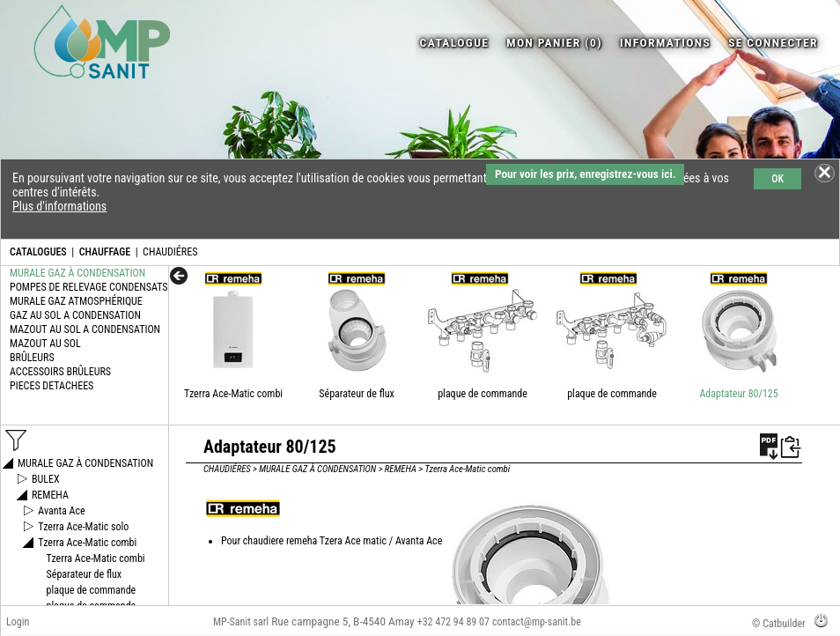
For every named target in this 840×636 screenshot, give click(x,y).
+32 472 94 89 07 (453, 622)
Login (18, 622)
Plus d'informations (59, 206)
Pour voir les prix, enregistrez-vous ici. (585, 174)
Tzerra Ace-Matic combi (233, 394)
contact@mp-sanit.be (537, 622)
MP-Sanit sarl (241, 622)
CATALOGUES (38, 252)
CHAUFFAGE (105, 252)
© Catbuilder (779, 624)
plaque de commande (483, 394)
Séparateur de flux (357, 394)
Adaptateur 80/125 (738, 394)
